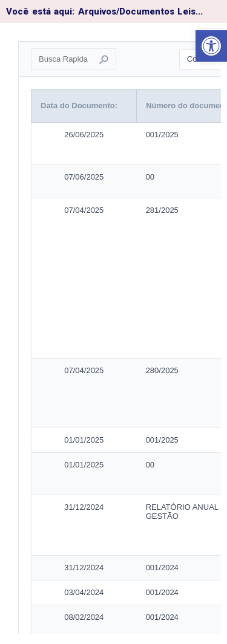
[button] (211, 46)
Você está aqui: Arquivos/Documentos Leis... (104, 11)
